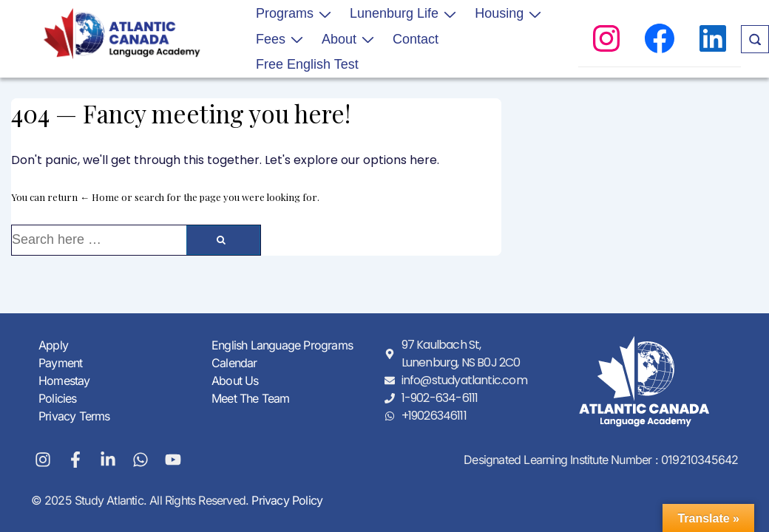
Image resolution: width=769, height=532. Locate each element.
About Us (235, 381)
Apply (53, 345)
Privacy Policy (285, 500)
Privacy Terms (74, 416)
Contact (416, 39)
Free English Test (307, 64)
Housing (510, 13)
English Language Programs (282, 345)
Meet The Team (251, 398)
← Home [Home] (99, 197)
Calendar (234, 363)
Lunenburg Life (405, 13)
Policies (58, 398)
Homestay (64, 381)
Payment (60, 363)
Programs (295, 13)
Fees (281, 38)
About (350, 38)
